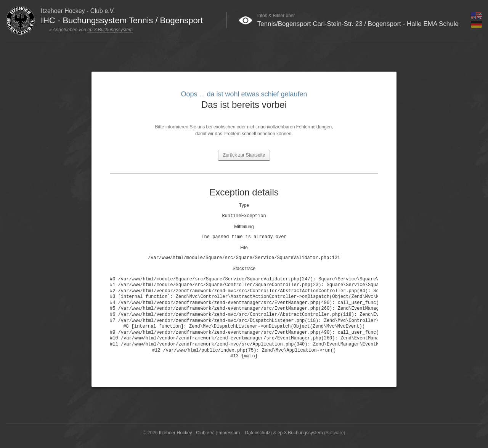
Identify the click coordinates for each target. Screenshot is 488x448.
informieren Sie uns (185, 127)
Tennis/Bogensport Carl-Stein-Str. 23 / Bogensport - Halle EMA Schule (358, 24)
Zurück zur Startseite (244, 155)
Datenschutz (258, 433)
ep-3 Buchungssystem (110, 30)
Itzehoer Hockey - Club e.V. (187, 433)
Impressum (229, 433)
